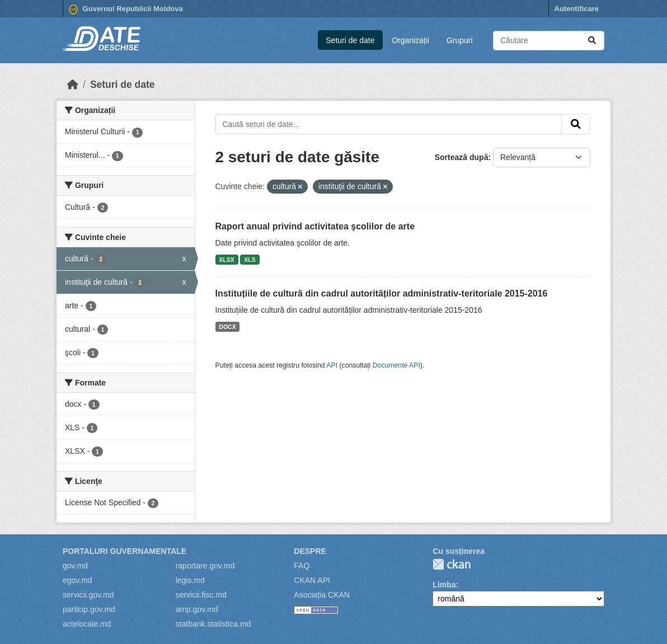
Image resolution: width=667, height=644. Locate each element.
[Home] (73, 84)
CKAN (452, 564)
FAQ (302, 566)
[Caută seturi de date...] (549, 41)
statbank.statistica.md (213, 624)
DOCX (227, 327)
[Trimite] (592, 41)
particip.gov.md (89, 609)
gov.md (75, 566)
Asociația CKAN (322, 595)
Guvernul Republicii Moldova (126, 10)
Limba (444, 585)
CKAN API (312, 580)
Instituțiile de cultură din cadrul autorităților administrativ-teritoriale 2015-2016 (382, 293)
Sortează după (462, 157)
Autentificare (577, 9)
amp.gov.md (197, 609)
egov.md (77, 580)
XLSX (226, 260)
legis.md (190, 580)
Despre (310, 551)
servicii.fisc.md (201, 595)
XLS (250, 260)
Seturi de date (350, 40)
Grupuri (460, 40)
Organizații (410, 40)
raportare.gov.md (205, 566)
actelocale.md (87, 624)
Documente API (396, 365)
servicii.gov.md (88, 595)
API (332, 365)
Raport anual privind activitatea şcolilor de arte (315, 226)
